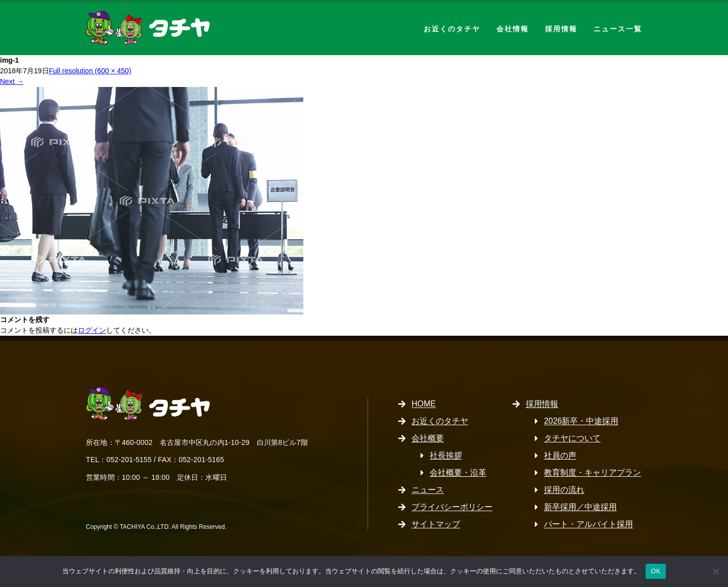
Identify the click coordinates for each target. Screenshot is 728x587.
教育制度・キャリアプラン (593, 472)
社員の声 (560, 455)
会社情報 (513, 29)
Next (12, 81)
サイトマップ (436, 524)
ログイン (92, 330)
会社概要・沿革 (458, 472)
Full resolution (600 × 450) (90, 71)
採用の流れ (564, 490)
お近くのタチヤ (452, 29)
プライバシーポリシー (452, 507)
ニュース (428, 490)
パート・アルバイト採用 (588, 524)
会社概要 (428, 438)
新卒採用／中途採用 (580, 507)
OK (655, 571)
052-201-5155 (129, 460)
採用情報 (561, 29)
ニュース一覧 (618, 29)
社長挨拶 (446, 455)
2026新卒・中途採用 (581, 421)
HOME (424, 404)
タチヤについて (572, 438)
